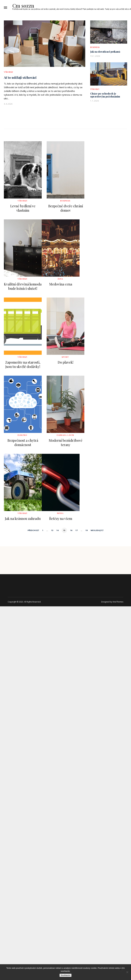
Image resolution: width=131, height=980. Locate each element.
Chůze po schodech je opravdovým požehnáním (105, 95)
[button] (5, 8)
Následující (97, 530)
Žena (60, 279)
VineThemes (118, 602)
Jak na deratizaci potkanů (105, 52)
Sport (65, 357)
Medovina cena (61, 284)
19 (87, 530)
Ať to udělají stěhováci (20, 77)
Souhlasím (66, 975)
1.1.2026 (95, 101)
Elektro (22, 435)
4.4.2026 (8, 104)
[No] (127, 972)
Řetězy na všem (61, 518)
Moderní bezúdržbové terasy (65, 443)
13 (52, 530)
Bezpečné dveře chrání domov (66, 208)
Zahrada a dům (65, 435)
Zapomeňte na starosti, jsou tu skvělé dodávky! (23, 364)
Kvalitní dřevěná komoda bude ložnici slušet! (23, 286)
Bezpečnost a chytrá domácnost (23, 443)
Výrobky (8, 72)
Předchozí (33, 530)
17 (76, 530)
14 (57, 530)
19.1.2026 (95, 56)
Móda (60, 513)
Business (95, 47)
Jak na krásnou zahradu (23, 518)
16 (71, 530)
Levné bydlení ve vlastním (23, 208)
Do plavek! (65, 362)
